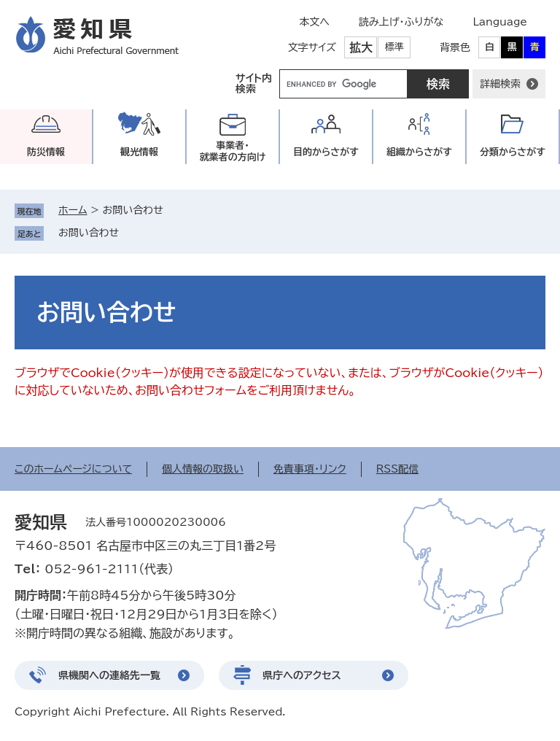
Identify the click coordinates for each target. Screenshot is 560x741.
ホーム (73, 210)
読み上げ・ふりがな (401, 22)
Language (500, 22)
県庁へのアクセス (302, 675)
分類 (513, 152)
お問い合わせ (89, 233)
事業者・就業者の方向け (233, 151)
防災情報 (46, 152)
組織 (419, 152)
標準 (394, 47)
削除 (129, 233)
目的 (326, 152)
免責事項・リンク (310, 469)
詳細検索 (500, 84)
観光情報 (139, 152)
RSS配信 (398, 469)
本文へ (314, 22)
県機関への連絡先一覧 (109, 675)
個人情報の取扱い (203, 469)
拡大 (361, 47)
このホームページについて (73, 469)
